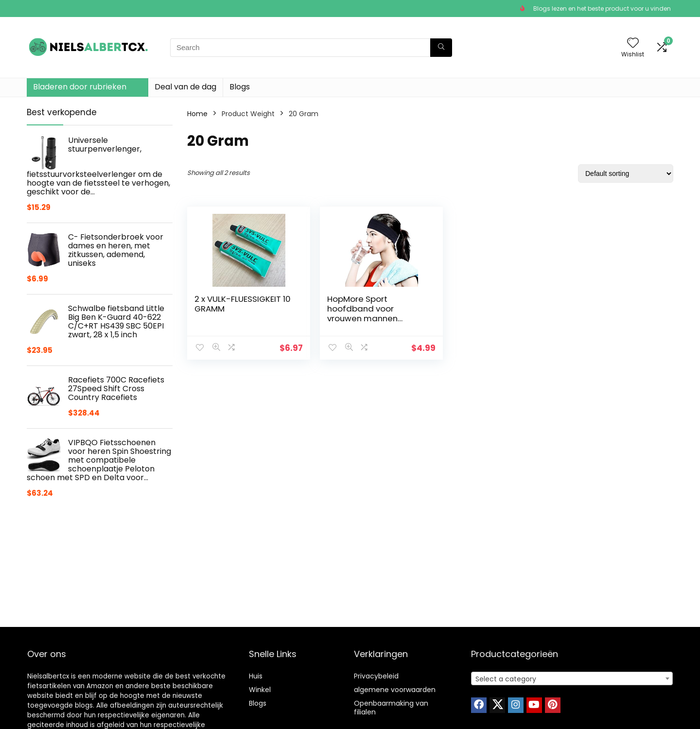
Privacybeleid (376, 676)
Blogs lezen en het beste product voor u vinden (602, 9)
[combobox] (572, 678)
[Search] (441, 48)
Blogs (240, 87)
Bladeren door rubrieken (80, 87)
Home (197, 114)
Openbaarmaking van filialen (391, 708)
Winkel (260, 690)
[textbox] (572, 679)
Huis (256, 676)
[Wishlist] (633, 43)
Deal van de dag (185, 87)
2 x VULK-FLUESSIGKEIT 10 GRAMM (238, 304)
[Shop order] (626, 174)
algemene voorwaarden (395, 690)
